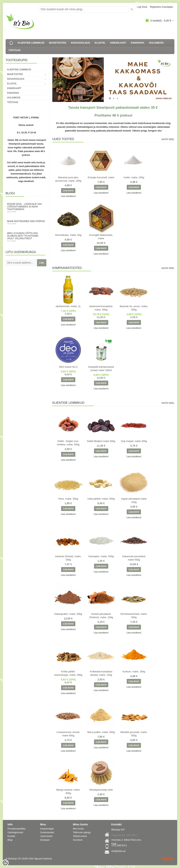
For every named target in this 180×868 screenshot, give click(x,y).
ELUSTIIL (100, 43)
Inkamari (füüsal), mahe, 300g (68, 558)
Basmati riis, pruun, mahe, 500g (134, 308)
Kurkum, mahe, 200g (134, 672)
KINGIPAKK (138, 43)
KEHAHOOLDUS (81, 43)
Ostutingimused (15, 832)
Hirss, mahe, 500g (68, 499)
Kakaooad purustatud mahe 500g (134, 558)
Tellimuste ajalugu (82, 832)
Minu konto (78, 829)
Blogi (10, 840)
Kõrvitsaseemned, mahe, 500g (134, 616)
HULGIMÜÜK (156, 43)
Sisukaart (45, 840)
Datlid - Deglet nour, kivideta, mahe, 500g (68, 443)
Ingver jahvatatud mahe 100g (134, 500)
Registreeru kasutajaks (161, 7)
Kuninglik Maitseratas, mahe (101, 237)
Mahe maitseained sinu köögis (26, 222)
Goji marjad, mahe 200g (134, 441)
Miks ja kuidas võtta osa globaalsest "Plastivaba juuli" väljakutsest (26, 237)
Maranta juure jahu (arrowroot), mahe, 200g (68, 179)
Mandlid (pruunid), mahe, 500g (134, 734)
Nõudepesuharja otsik (101, 790)
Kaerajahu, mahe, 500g (101, 556)
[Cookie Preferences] (5, 863)
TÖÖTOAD (14, 50)
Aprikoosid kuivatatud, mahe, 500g (101, 308)
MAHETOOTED (58, 43)
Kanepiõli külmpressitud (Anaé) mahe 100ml (101, 369)
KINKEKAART (118, 43)
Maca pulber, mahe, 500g (101, 732)
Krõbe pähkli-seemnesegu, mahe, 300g (68, 673)
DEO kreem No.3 (68, 367)
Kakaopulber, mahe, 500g (68, 614)
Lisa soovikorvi (68, 196)
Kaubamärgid (47, 829)
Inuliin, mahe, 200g (134, 177)
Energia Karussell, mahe (101, 177)
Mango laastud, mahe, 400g (68, 791)
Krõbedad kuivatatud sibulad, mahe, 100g (101, 673)
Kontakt (11, 836)
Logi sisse (142, 7)
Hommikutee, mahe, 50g (68, 235)
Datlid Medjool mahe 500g (101, 441)
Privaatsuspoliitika (16, 829)
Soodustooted (47, 832)
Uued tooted (46, 836)
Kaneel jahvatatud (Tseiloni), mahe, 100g (101, 616)
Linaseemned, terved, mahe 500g (68, 734)
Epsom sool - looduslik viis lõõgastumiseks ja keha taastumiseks (26, 208)
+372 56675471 (119, 846)
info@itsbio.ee (119, 851)
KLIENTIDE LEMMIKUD (31, 43)
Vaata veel (168, 139)
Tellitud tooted (80, 836)
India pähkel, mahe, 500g (101, 499)
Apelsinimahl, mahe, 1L (68, 306)
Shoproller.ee (168, 859)
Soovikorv (78, 840)
